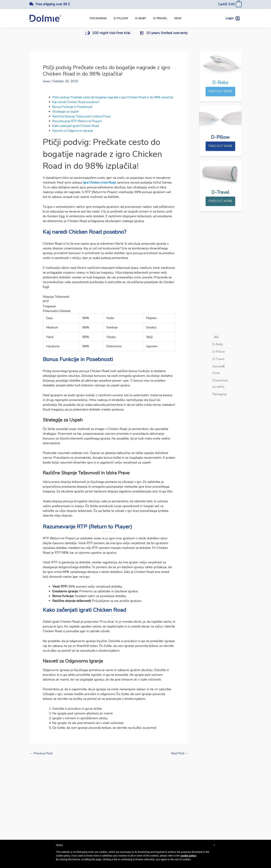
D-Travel (219, 360)
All (216, 338)
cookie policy (188, 856)
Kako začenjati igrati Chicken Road (76, 130)
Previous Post (42, 758)
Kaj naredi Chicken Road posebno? (77, 107)
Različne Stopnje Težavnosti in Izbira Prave (83, 121)
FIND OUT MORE (220, 92)
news (47, 81)
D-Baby (218, 345)
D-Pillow (219, 352)
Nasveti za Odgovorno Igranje (73, 135)
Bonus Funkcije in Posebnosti (73, 111)
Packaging (220, 394)
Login (233, 18)
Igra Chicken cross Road (100, 187)
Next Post (179, 758)
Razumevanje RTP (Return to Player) (79, 126)
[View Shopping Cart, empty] (230, 4)
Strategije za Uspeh (66, 116)
